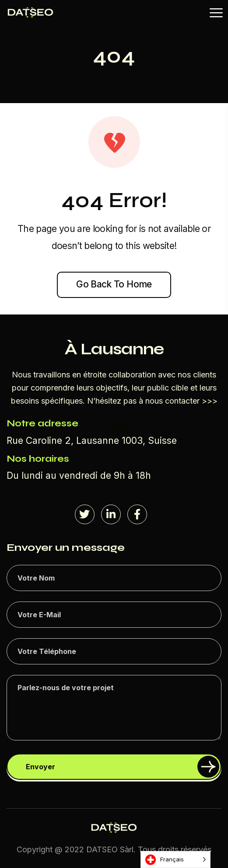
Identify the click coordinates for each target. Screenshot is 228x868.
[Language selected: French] (175, 859)
